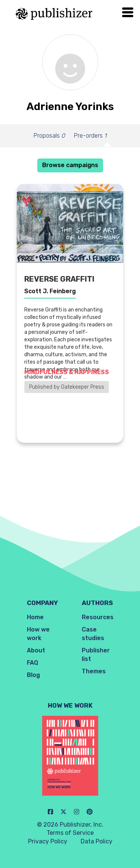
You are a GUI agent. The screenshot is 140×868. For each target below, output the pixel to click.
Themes (94, 671)
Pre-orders (90, 136)
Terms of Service (70, 833)
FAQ (32, 663)
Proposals (49, 136)
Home (35, 617)
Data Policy (97, 841)
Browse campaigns (70, 165)
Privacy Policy (48, 841)
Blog (33, 675)
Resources (98, 617)
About (36, 650)
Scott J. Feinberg (50, 291)
